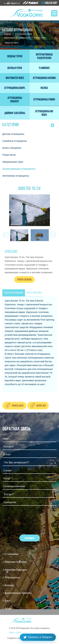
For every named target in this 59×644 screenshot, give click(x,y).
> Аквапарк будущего (15, 570)
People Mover (9, 155)
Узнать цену (18, 406)
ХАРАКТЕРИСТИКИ (34, 293)
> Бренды (8, 585)
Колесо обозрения (12, 148)
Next (53, 234)
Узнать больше (24, 279)
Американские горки (13, 162)
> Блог (6, 601)
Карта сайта (15, 632)
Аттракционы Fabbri (24, 34)
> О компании (11, 554)
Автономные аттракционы (16, 176)
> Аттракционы (11, 577)
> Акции (7, 608)
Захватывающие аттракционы (17, 38)
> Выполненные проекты (17, 593)
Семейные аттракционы (15, 141)
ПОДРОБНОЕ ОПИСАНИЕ (14, 293)
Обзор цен (41, 406)
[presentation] (26, 516)
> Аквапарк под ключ (15, 562)
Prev (5, 234)
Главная (8, 34)
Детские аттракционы (13, 134)
